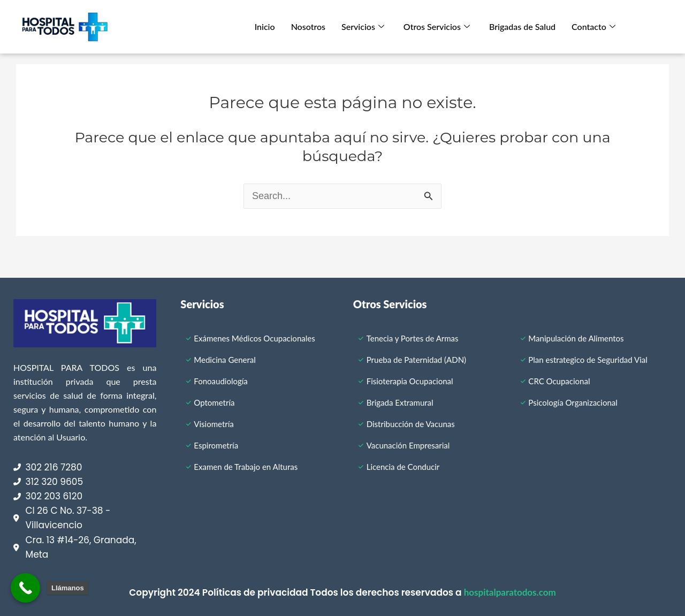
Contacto (593, 26)
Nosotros (308, 26)
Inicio (265, 26)
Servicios (363, 26)
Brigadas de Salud (522, 26)
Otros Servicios (437, 26)
